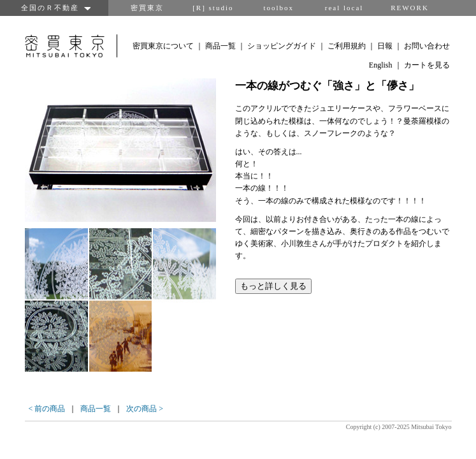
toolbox (278, 8)
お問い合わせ (427, 46)
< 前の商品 (47, 409)
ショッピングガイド (282, 46)
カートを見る (427, 65)
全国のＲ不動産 (54, 8)
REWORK (410, 8)
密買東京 (147, 8)
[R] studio (213, 8)
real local (344, 8)
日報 (385, 46)
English (381, 65)
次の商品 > (145, 409)
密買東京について (163, 46)
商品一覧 (220, 46)
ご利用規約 (347, 46)
